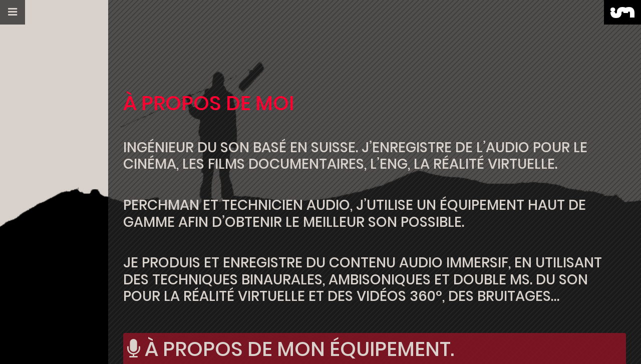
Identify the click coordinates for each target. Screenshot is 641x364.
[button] (13, 12)
